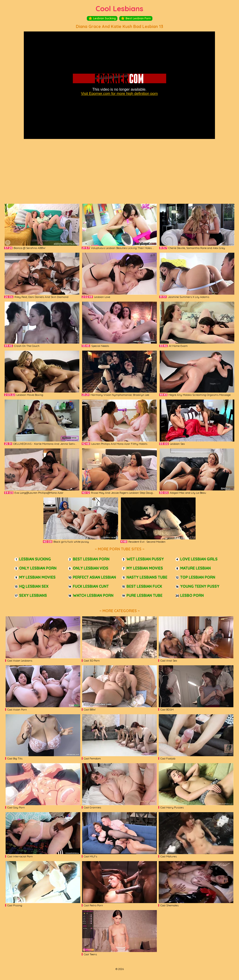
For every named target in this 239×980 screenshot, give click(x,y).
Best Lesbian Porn (136, 18)
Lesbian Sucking (102, 18)
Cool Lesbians (119, 9)
